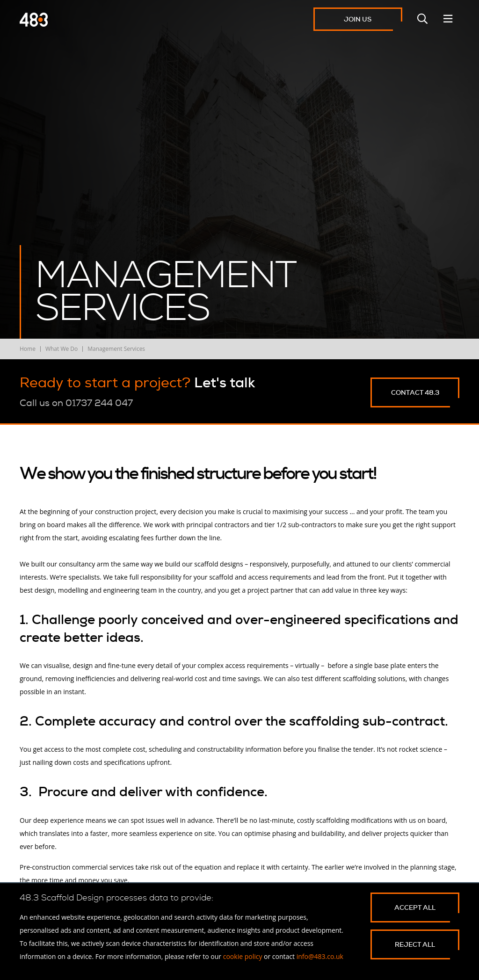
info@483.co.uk (320, 956)
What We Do (62, 349)
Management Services (116, 349)
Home (28, 349)
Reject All (415, 944)
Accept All (415, 907)
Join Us (358, 19)
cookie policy (243, 956)
